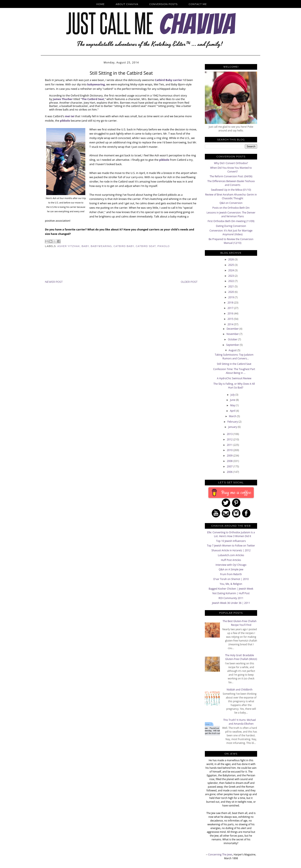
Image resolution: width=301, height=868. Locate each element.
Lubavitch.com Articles (231, 555)
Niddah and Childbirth (240, 690)
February (233, 422)
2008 (230, 461)
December (233, 329)
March (233, 416)
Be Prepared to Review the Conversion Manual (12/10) (231, 241)
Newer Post (54, 282)
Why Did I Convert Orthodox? (231, 163)
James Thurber (63, 99)
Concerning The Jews (220, 854)
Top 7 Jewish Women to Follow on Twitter (231, 546)
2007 (230, 466)
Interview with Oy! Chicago (231, 565)
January (233, 427)
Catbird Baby (124, 246)
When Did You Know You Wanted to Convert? (231, 170)
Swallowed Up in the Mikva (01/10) (231, 190)
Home (101, 4)
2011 (230, 445)
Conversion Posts (163, 4)
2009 (230, 456)
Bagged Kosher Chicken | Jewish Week (231, 589)
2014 (231, 324)
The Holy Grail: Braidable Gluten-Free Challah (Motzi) (241, 657)
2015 (231, 319)
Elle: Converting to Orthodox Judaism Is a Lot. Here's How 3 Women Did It (231, 534)
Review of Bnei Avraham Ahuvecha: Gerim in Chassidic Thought (231, 196)
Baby (85, 246)
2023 (231, 276)
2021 (231, 286)
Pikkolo (163, 246)
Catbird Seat (146, 246)
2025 (231, 265)
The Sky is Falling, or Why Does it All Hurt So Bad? (234, 386)
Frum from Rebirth (231, 574)
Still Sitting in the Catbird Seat (234, 364)
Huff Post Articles (231, 560)
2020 (231, 292)
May (233, 405)
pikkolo (65, 121)
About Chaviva (127, 4)
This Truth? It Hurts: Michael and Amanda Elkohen (240, 722)
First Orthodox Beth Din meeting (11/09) (231, 221)
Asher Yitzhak (69, 246)
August (233, 350)
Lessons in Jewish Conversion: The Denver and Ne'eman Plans (231, 214)
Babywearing (101, 246)
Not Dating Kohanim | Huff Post (231, 593)
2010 (230, 450)
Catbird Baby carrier (168, 80)
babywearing (96, 84)
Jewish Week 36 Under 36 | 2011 (231, 603)
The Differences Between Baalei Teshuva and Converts (231, 183)
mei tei (70, 116)
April (233, 411)
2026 (231, 259)
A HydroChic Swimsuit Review (234, 378)
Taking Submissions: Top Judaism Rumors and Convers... (234, 357)
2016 (231, 313)
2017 (231, 308)
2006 (230, 472)
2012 (230, 439)
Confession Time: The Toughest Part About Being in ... (234, 371)
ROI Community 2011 (231, 598)
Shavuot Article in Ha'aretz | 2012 (231, 550)
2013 (230, 434)
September (233, 345)
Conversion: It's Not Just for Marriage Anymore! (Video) (231, 232)
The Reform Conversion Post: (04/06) (231, 176)
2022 (231, 281)
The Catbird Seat (93, 99)
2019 (231, 297)
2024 (231, 270)
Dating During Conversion (231, 226)
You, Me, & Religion (231, 584)
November (233, 334)
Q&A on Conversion (231, 203)
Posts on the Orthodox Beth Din (231, 208)
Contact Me (198, 4)
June (233, 400)
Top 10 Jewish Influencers (231, 541)
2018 (231, 303)
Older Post (189, 282)
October (233, 339)
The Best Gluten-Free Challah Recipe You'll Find (240, 623)
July (233, 395)
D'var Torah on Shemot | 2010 (231, 579)
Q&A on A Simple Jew (231, 569)
